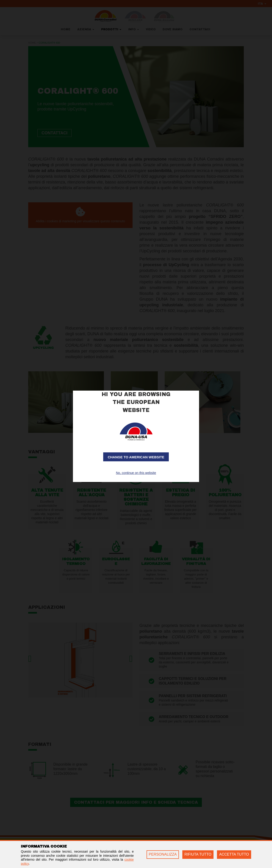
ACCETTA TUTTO (234, 854)
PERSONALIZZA (163, 854)
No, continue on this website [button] (136, 473)
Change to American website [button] (136, 457)
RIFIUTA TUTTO (198, 854)
